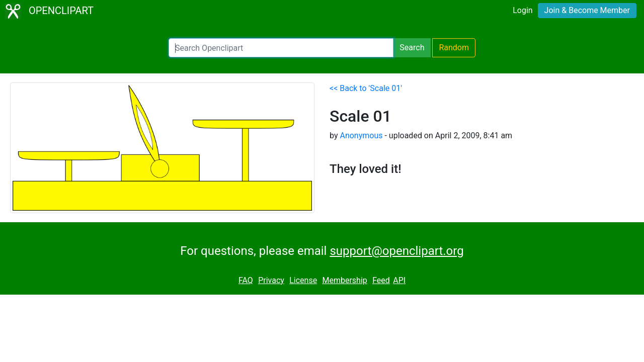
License (303, 280)
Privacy (271, 280)
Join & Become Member (587, 10)
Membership (344, 280)
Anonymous (361, 135)
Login (522, 10)
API (399, 280)
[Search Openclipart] (281, 48)
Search (412, 48)
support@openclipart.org (396, 251)
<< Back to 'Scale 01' (366, 88)
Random (454, 48)
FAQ (246, 280)
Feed (381, 280)
